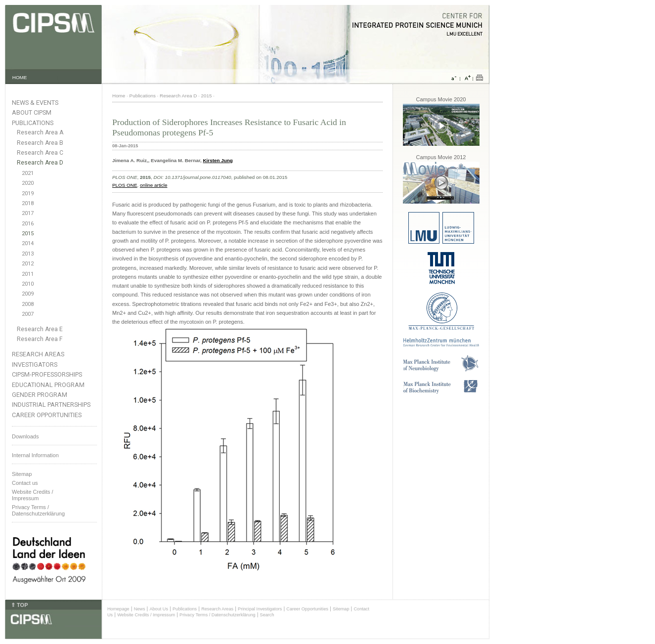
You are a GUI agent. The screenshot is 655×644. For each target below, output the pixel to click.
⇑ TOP (19, 605)
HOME (20, 77)
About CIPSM (32, 112)
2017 (28, 213)
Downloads (25, 436)
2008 (28, 304)
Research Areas (38, 354)
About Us (159, 609)
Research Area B (40, 143)
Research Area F (40, 339)
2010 (28, 284)
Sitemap (22, 474)
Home (119, 96)
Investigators (35, 365)
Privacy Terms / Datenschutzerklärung (38, 510)
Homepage (118, 609)
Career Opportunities (47, 415)
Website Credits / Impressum (146, 615)
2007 (28, 314)
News (140, 609)
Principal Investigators (260, 609)
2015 (28, 234)
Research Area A (40, 132)
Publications (33, 123)
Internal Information (35, 455)
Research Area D (40, 163)
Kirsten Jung (218, 160)
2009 (28, 294)
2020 (28, 183)
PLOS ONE (125, 185)
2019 (28, 193)
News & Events (35, 103)
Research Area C (40, 153)
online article (153, 185)
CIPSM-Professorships (47, 374)
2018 (28, 203)
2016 (28, 224)
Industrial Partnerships (51, 405)
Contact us (25, 483)
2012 (28, 264)
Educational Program (48, 385)
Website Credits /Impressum (33, 495)
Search (267, 615)
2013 (28, 254)
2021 (28, 173)
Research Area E (40, 329)
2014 (28, 243)
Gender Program (40, 395)
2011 (28, 274)
